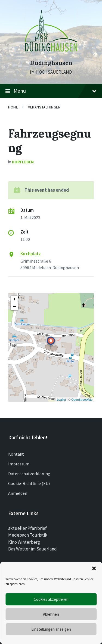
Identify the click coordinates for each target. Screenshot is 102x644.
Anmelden (18, 493)
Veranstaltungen (44, 107)
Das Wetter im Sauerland (33, 549)
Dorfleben (23, 162)
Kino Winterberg (24, 542)
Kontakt (16, 454)
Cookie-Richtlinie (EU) (29, 483)
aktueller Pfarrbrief (27, 528)
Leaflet (61, 400)
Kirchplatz (31, 254)
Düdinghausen (51, 63)
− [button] (15, 307)
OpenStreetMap (82, 400)
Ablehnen (51, 614)
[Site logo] (51, 53)
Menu (51, 91)
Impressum (19, 464)
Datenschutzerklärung (29, 474)
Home (13, 107)
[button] (94, 568)
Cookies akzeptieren (51, 599)
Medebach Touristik (28, 535)
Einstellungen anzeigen (51, 629)
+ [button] (15, 299)
